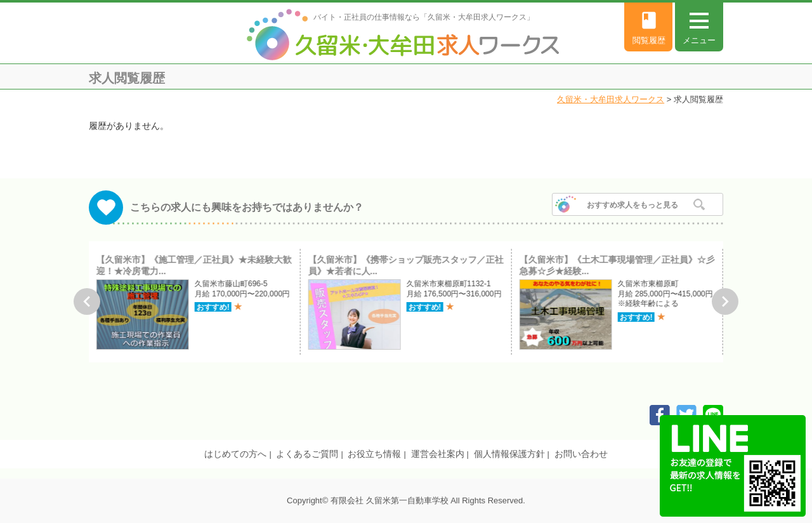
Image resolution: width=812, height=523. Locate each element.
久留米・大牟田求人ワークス (611, 99)
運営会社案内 (438, 454)
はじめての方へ (235, 454)
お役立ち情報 (374, 454)
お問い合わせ (581, 454)
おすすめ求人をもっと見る (632, 205)
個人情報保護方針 (509, 454)
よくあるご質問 (307, 454)
